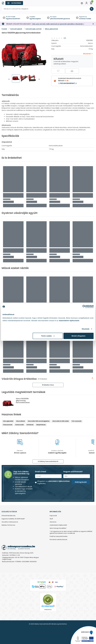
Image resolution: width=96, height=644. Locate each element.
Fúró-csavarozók (77, 421)
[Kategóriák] (14, 3)
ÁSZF (51, 519)
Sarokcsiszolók (19, 425)
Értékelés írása (48, 385)
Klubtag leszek (81, 482)
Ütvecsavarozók (8, 425)
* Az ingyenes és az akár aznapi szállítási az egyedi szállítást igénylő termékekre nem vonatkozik (71, 532)
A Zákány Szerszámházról (48, 461)
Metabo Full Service (8, 525)
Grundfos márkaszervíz (10, 522)
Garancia (53, 522)
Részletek (86, 329)
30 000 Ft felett (11, 17)
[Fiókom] (86, 3)
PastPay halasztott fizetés (59, 536)
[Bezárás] (93, 24)
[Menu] (82, 3)
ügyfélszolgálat (35, 19)
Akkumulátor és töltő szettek (61, 421)
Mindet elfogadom (79, 336)
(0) (65, 38)
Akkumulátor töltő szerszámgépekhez (39, 421)
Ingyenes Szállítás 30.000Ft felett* (13, 519)
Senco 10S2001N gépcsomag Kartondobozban (23, 401)
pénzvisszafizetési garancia (60, 19)
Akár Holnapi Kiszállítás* (58, 528)
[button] (9, 79)
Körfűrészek (30, 425)
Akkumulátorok (21, 421)
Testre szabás (48, 336)
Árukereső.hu (48, 610)
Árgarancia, (83, 17)
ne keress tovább (85, 19)
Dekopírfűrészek (41, 425)
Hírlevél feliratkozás (9, 516)
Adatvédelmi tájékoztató (58, 525)
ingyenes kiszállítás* (13, 19)
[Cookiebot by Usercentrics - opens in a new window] (84, 307)
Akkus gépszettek (8, 421)
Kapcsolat (53, 516)
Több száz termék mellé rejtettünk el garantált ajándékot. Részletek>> (58, 24)
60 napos (53, 17)
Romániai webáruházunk (58, 540)
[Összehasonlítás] (72, 71)
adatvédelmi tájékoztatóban (59, 481)
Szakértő (32, 17)
